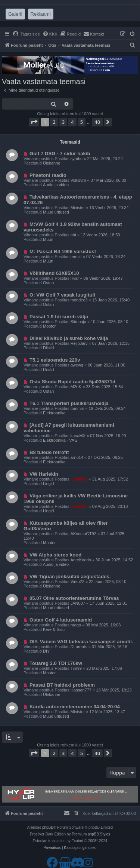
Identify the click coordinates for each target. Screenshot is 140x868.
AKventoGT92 (83, 534)
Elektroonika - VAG (60, 440)
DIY (46, 651)
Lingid (48, 484)
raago (76, 625)
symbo (77, 159)
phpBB (48, 827)
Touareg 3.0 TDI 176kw (56, 663)
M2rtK (76, 387)
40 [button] (97, 122)
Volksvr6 (78, 180)
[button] (34, 122)
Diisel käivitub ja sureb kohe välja (69, 338)
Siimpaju (78, 322)
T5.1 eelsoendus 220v (55, 360)
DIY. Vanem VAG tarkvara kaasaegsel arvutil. (81, 642)
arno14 (77, 457)
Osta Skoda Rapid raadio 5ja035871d (72, 382)
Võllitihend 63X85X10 (54, 273)
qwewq (77, 365)
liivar (75, 278)
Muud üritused (56, 212)
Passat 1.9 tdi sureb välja (59, 317)
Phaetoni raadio (48, 175)
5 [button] (82, 122)
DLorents (79, 647)
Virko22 (77, 582)
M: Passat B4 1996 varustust (63, 251)
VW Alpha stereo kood (55, 555)
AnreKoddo (81, 560)
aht (73, 235)
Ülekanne (52, 163)
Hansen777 (81, 690)
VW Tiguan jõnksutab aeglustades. (70, 576)
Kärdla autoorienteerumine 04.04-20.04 (75, 707)
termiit (76, 257)
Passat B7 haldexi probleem (62, 685)
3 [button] (63, 122)
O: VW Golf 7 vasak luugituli (62, 295)
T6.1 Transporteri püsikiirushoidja (69, 403)
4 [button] (72, 122)
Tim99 (76, 668)
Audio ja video (56, 185)
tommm (77, 408)
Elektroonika (54, 413)
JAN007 (78, 603)
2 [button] (54, 122)
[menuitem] (26, 34)
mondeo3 (79, 300)
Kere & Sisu (54, 629)
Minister (78, 208)
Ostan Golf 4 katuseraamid (61, 620)
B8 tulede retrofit (49, 452)
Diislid (48, 348)
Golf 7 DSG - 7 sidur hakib (60, 154)
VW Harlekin (44, 474)
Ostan (48, 283)
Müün (48, 239)
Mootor (49, 326)
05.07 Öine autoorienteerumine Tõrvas (74, 598)
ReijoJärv (79, 343)
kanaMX (78, 436)
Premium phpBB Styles (91, 834)
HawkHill (79, 479)
